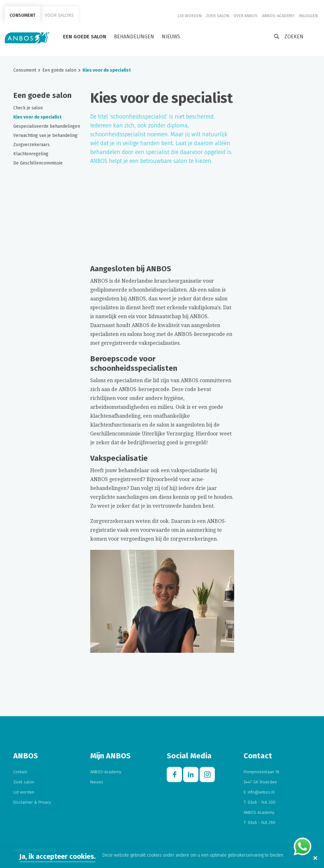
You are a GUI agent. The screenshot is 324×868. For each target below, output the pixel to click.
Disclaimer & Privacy (32, 802)
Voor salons (59, 15)
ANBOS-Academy (278, 16)
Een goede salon (85, 37)
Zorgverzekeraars (31, 145)
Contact (20, 772)
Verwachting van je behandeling (45, 135)
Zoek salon (218, 16)
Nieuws (171, 37)
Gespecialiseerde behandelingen (47, 126)
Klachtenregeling (31, 154)
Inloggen (308, 16)
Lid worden (190, 16)
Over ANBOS (246, 16)
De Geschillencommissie (38, 163)
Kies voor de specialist (37, 117)
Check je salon (28, 108)
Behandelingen (134, 37)
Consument (22, 15)
